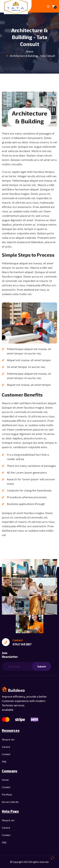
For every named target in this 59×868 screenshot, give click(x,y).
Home (5, 780)
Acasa (30, 51)
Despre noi (8, 739)
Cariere (6, 747)
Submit (42, 666)
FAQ (4, 762)
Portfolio (7, 794)
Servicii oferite (10, 802)
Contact (6, 754)
